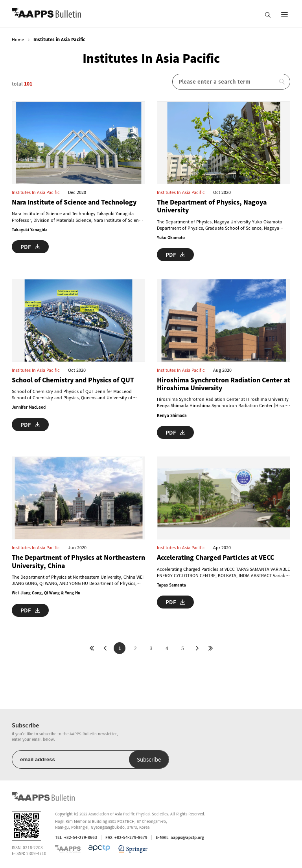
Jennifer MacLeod (29, 407)
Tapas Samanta (171, 585)
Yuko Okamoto (171, 238)
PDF (30, 247)
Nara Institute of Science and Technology (74, 202)
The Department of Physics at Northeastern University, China (78, 562)
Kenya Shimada (172, 415)
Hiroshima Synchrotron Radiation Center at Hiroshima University (224, 384)
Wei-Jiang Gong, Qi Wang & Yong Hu (46, 593)
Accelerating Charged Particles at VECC (215, 557)
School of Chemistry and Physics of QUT (73, 380)
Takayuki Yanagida (30, 230)
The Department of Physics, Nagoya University (212, 206)
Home (18, 39)
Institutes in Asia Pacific (36, 192)
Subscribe (149, 759)
